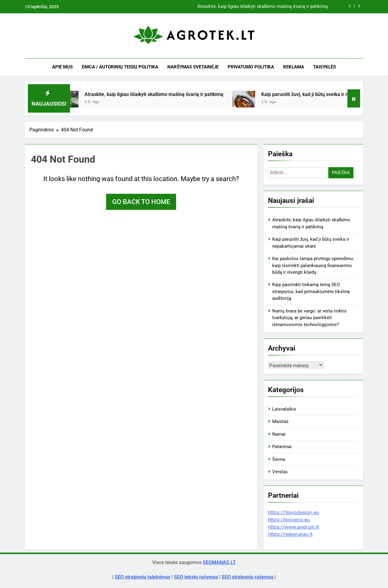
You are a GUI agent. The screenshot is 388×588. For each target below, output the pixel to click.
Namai (279, 434)
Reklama (294, 67)
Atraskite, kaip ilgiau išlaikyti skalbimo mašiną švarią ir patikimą (263, 7)
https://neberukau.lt (290, 534)
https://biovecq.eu (289, 520)
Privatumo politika (251, 67)
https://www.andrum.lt (293, 527)
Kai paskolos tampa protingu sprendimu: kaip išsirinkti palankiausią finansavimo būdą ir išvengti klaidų (313, 265)
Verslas (280, 472)
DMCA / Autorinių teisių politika (120, 67)
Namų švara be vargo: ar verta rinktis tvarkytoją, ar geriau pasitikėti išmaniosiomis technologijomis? (309, 318)
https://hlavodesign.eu (293, 512)
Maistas (280, 421)
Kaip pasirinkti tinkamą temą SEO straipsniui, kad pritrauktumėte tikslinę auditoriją (311, 291)
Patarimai (282, 447)
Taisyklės (324, 67)
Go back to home (141, 202)
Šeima (279, 459)
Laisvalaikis (284, 409)
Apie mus (62, 67)
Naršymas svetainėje (193, 67)
